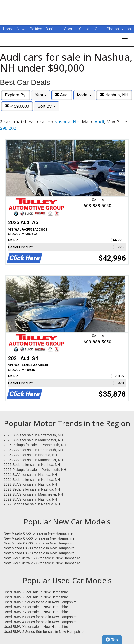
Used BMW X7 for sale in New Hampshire (36, 612)
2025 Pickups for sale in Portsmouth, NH (35, 470)
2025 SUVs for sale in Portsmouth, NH (33, 450)
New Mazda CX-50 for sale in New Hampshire (39, 538)
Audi (62, 95)
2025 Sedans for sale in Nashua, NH (32, 465)
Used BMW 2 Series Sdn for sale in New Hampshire (44, 632)
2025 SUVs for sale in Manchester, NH (33, 460)
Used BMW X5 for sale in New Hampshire (36, 597)
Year (41, 95)
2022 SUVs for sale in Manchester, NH (33, 494)
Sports (70, 29)
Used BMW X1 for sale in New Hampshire (36, 607)
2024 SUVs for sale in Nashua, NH (30, 475)
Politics (36, 29)
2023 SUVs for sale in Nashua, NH (30, 484)
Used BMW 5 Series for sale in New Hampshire (40, 617)
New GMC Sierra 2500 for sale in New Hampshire (42, 563)
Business (54, 29)
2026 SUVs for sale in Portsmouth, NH (33, 435)
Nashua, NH (114, 95)
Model (84, 95)
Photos (113, 29)
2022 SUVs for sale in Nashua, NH (30, 499)
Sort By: (47, 106)
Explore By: (16, 95)
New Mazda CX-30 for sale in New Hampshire (39, 543)
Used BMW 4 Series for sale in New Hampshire (40, 622)
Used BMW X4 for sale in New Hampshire (36, 627)
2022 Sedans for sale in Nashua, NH (32, 504)
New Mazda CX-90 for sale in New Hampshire (39, 548)
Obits (100, 29)
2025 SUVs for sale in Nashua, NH (30, 455)
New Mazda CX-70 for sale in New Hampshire (39, 553)
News (22, 29)
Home (8, 29)
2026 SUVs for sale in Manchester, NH (33, 440)
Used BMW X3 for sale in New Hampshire (36, 592)
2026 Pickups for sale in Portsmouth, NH (35, 445)
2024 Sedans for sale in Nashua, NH (32, 480)
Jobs (127, 29)
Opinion (86, 29)
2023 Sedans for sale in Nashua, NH (32, 489)
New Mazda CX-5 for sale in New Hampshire (38, 533)
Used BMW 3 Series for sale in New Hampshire (40, 602)
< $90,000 (17, 106)
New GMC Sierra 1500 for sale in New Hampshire (42, 558)
